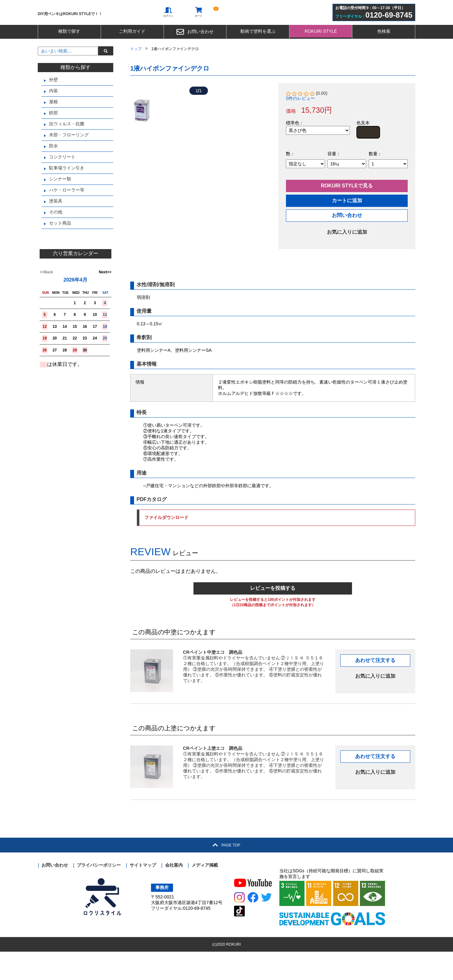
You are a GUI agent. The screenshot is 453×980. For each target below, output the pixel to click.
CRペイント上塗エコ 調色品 (213, 777)
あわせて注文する (375, 689)
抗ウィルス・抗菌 (67, 142)
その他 (56, 230)
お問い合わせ (195, 50)
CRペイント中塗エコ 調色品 (213, 681)
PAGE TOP (226, 873)
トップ (136, 67)
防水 (53, 164)
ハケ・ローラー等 (67, 208)
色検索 (384, 49)
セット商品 (60, 241)
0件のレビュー (300, 117)
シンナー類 (60, 197)
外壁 (53, 98)
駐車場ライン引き (67, 186)
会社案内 (174, 893)
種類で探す (69, 49)
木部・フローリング (69, 153)
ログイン (171, 23)
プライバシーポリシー (99, 893)
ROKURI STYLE (321, 49)
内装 (53, 109)
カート (201, 23)
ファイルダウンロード (362, 546)
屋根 (53, 120)
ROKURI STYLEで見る (347, 205)
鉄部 (53, 131)
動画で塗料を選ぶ (258, 49)
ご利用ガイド (132, 49)
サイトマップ (143, 893)
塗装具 (56, 219)
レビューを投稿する (273, 616)
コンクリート (62, 175)
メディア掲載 (205, 893)
